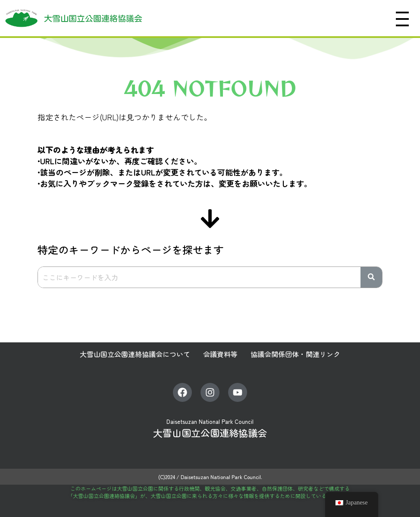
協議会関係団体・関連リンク (295, 354)
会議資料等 (220, 354)
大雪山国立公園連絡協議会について (135, 354)
